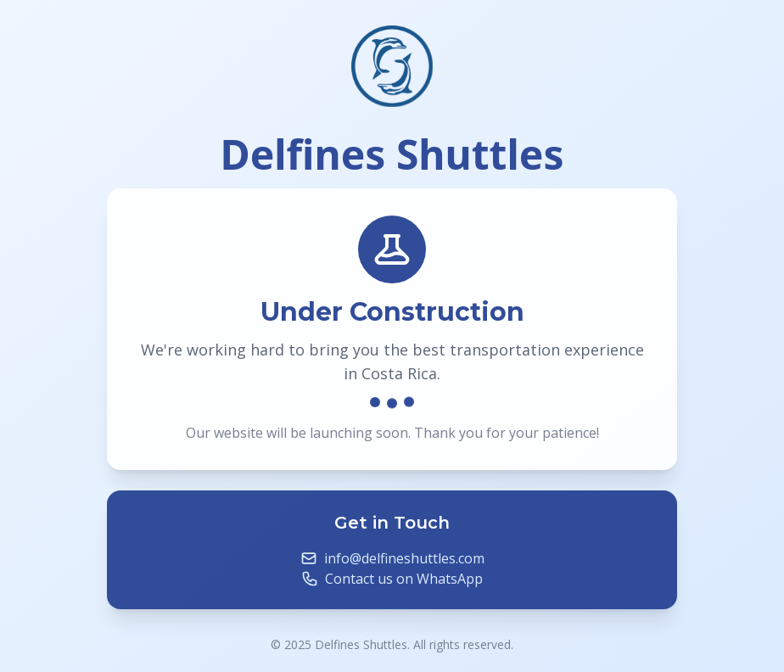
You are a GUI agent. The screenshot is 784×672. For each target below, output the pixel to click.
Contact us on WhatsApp (404, 581)
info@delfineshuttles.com (404, 561)
